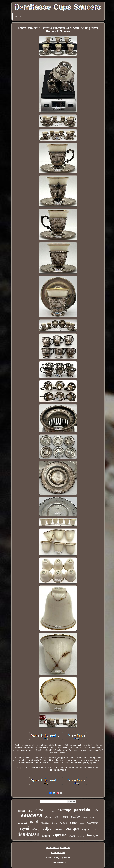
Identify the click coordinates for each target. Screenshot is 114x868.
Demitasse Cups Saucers (58, 847)
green (82, 823)
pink (95, 830)
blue (73, 822)
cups (47, 828)
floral (54, 823)
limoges (93, 835)
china (45, 822)
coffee (75, 816)
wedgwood (22, 823)
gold (34, 822)
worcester (93, 823)
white (57, 817)
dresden (81, 836)
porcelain (82, 810)
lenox (53, 811)
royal (25, 828)
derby (48, 817)
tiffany (36, 829)
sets (96, 810)
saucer (42, 809)
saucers (32, 816)
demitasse (28, 834)
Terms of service (58, 862)
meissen (92, 817)
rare (72, 836)
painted (46, 836)
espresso (60, 835)
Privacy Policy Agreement (58, 857)
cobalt (64, 823)
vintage (65, 810)
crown (85, 818)
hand (65, 817)
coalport (59, 829)
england (86, 829)
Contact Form (58, 852)
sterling (21, 811)
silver (30, 811)
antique (73, 828)
